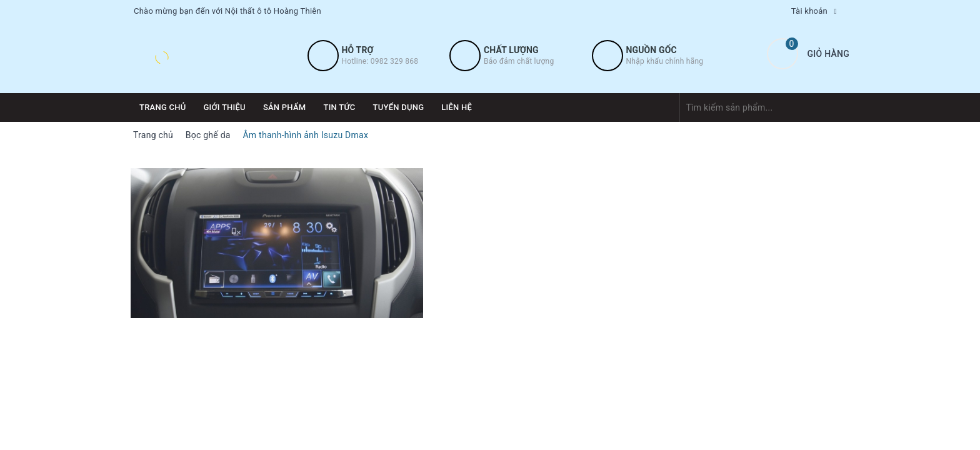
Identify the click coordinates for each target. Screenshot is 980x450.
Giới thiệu (225, 107)
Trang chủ (163, 107)
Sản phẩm (285, 107)
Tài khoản (809, 11)
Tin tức (339, 107)
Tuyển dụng (399, 107)
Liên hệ (457, 107)
